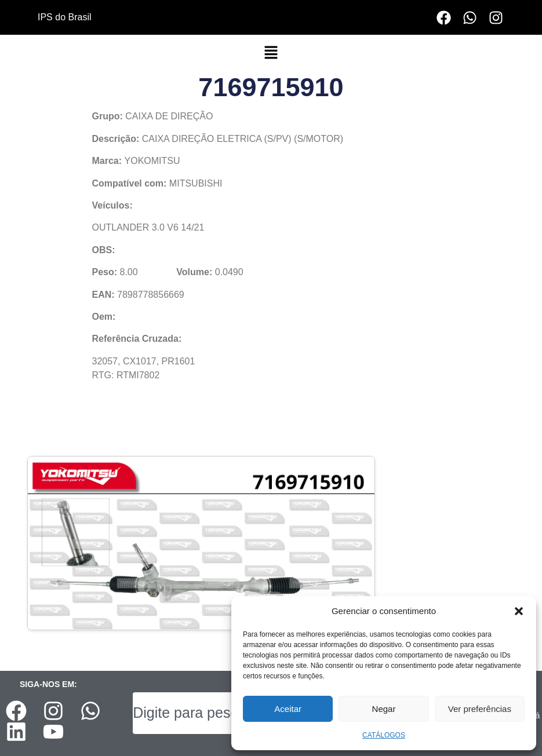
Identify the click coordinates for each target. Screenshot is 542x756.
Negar (384, 709)
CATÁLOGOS (384, 735)
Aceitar (288, 709)
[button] (519, 611)
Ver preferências (480, 709)
